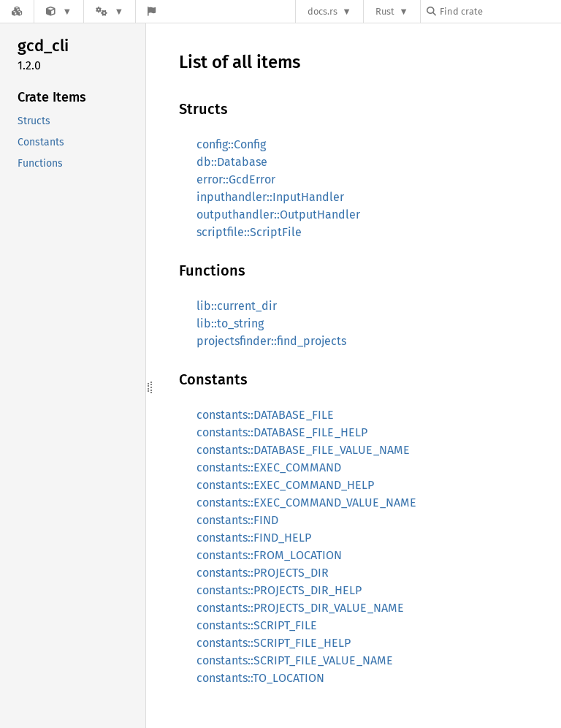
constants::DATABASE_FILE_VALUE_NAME (303, 450)
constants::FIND (237, 520)
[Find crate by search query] (500, 11)
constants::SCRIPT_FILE (257, 625)
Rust (385, 11)
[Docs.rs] (17, 11)
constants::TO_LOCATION (260, 678)
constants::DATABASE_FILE (265, 415)
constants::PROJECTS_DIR (263, 573)
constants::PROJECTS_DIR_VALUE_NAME (300, 608)
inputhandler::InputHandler (270, 197)
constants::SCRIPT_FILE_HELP (274, 643)
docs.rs (323, 11)
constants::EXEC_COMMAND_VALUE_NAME (306, 503)
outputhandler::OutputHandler (278, 215)
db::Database (232, 162)
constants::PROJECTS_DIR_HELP (279, 590)
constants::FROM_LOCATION (269, 555)
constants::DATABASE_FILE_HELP (282, 432)
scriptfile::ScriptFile (249, 232)
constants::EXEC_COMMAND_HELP (285, 485)
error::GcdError (236, 179)
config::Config (231, 144)
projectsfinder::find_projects (271, 341)
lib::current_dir (237, 306)
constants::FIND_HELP (254, 538)
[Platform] (110, 11)
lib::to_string (230, 323)
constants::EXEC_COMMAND (269, 467)
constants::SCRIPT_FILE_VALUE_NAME (295, 660)
